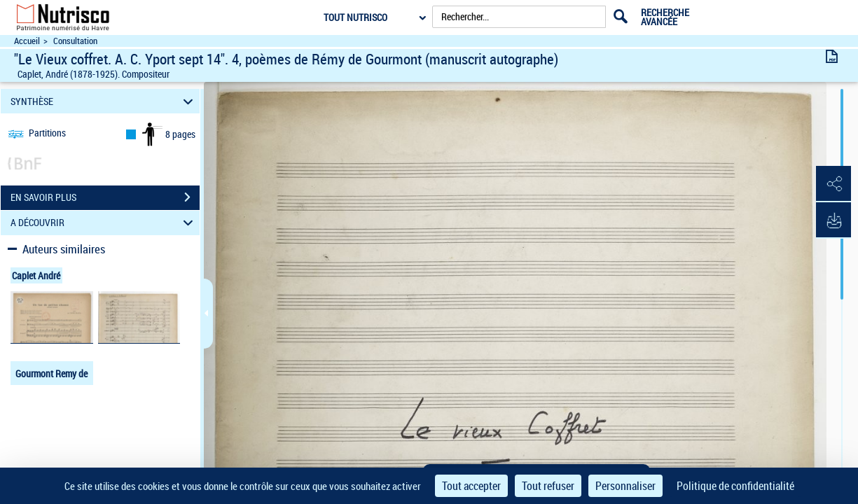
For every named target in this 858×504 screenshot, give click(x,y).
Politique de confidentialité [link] (735, 486)
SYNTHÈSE (104, 101)
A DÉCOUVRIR (104, 223)
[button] (833, 184)
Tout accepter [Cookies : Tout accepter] (471, 486)
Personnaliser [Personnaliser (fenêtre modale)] (625, 486)
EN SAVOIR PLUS (105, 197)
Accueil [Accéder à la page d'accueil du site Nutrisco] (27, 41)
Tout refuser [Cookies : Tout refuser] (548, 486)
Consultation (75, 41)
